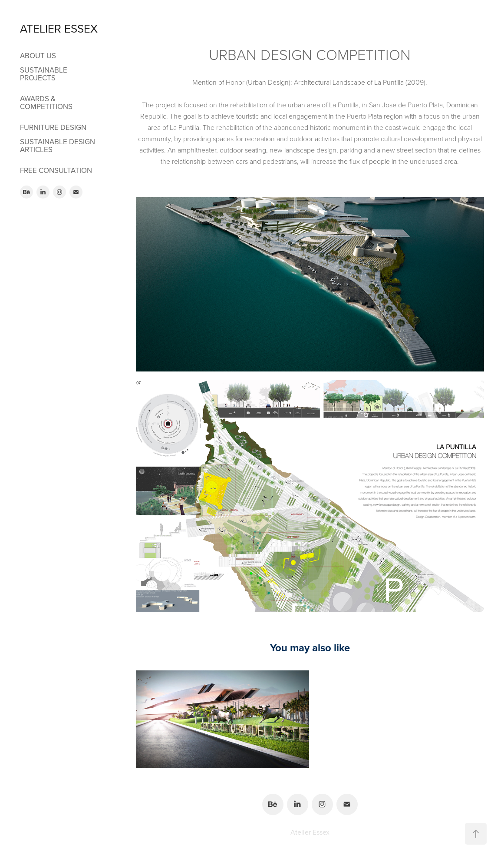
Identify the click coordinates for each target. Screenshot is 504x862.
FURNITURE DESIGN (53, 127)
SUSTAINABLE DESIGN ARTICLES (58, 146)
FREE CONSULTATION (56, 170)
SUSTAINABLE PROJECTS (44, 74)
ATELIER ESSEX (59, 28)
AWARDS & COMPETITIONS (46, 103)
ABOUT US (38, 56)
